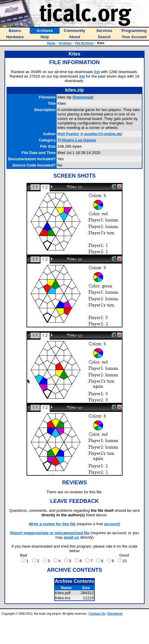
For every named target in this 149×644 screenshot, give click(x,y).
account (111, 524)
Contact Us (97, 614)
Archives (65, 43)
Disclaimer (115, 614)
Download (83, 97)
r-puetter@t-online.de (101, 134)
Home (51, 43)
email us (72, 537)
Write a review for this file (52, 524)
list (97, 72)
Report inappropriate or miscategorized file (50, 533)
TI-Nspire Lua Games (77, 140)
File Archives (84, 43)
